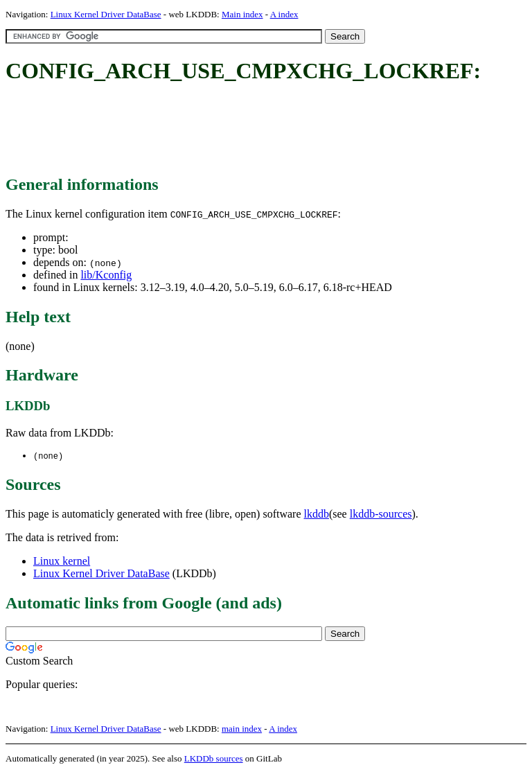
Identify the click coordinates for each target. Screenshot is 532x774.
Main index (242, 14)
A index (284, 14)
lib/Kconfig (106, 275)
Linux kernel (62, 562)
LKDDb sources (214, 759)
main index (242, 729)
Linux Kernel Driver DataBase (106, 14)
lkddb (317, 514)
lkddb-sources (381, 514)
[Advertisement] (258, 130)
